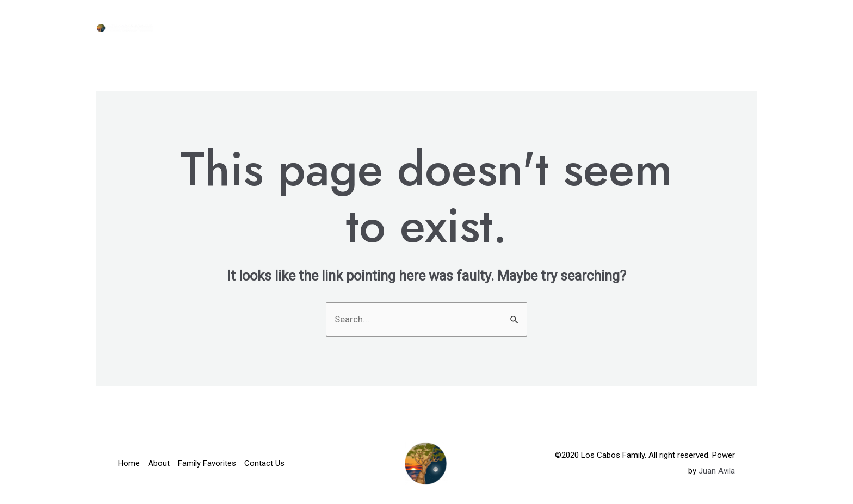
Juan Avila (717, 471)
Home (517, 27)
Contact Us (720, 27)
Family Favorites (635, 27)
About (563, 27)
